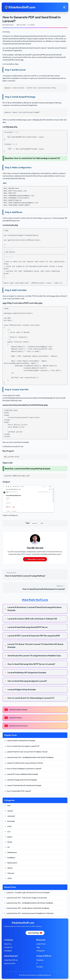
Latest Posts (41, 944)
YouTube (39, 967)
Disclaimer (8, 951)
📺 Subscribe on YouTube (35, 559)
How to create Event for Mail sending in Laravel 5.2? (37, 158)
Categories (40, 951)
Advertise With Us (11, 960)
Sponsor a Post (10, 963)
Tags (38, 947)
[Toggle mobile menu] (64, 7)
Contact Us (8, 947)
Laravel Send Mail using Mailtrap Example (32, 469)
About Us (8, 944)
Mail (42, 523)
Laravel (34, 523)
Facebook (40, 960)
